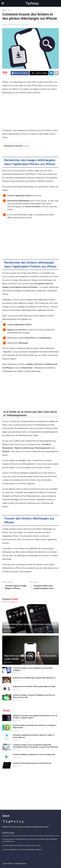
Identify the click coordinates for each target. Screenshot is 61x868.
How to (10, 10)
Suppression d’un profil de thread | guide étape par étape (34, 686)
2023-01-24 (6, 25)
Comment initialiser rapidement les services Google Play (34, 754)
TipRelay (32, 3)
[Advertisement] (30, 112)
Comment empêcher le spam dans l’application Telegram (22, 850)
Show (27, 146)
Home (4, 10)
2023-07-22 (17, 689)
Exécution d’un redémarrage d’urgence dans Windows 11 (34, 678)
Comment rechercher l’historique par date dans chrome (21, 845)
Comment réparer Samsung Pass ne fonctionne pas (32, 763)
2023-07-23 (8, 631)
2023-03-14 (17, 750)
